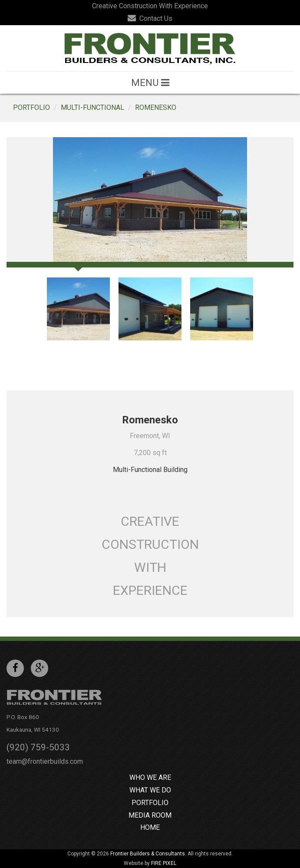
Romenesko (156, 107)
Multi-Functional (92, 107)
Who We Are (150, 777)
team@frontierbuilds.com (45, 761)
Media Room (150, 815)
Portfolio (31, 107)
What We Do (150, 790)
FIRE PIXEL (164, 863)
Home (150, 827)
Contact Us (150, 18)
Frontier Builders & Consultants (148, 854)
